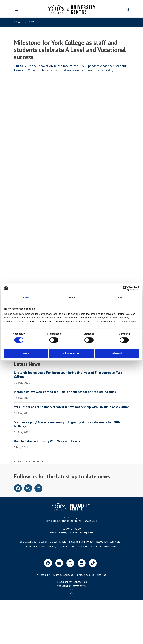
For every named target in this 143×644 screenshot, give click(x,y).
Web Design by (71, 586)
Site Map (102, 575)
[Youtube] (59, 563)
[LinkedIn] (82, 563)
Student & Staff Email (52, 542)
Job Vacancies (28, 542)
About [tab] (118, 297)
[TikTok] (93, 563)
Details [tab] (71, 297)
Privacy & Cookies (85, 575)
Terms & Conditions (63, 575)
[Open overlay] (22, 9)
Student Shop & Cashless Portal (78, 547)
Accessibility (43, 575)
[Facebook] (48, 563)
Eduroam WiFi (108, 547)
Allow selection (71, 353)
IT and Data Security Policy (40, 547)
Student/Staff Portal (81, 542)
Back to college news (28, 461)
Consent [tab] (25, 297)
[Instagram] (70, 563)
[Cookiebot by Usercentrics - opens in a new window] (125, 288)
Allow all (117, 353)
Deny (26, 353)
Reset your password (108, 542)
